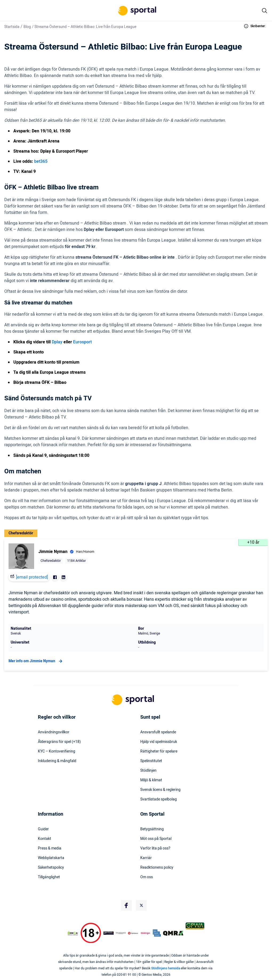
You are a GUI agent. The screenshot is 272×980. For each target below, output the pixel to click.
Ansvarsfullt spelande (158, 732)
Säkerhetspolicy (51, 868)
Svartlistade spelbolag (159, 799)
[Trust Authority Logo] (109, 933)
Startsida (12, 27)
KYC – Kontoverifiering (57, 751)
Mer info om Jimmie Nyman (36, 661)
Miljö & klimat (151, 780)
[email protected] (32, 577)
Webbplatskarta (51, 858)
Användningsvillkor (54, 732)
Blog (27, 27)
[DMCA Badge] (73, 933)
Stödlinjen (148, 771)
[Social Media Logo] (126, 905)
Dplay (57, 342)
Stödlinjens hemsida (166, 968)
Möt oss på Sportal (156, 839)
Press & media (50, 848)
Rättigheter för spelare (159, 751)
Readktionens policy (157, 868)
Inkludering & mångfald (57, 761)
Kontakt (45, 839)
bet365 (41, 161)
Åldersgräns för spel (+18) (59, 742)
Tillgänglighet (49, 877)
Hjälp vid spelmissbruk (159, 742)
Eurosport (82, 342)
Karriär (146, 858)
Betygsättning (152, 829)
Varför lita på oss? (155, 848)
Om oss (147, 877)
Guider (43, 829)
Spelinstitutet (151, 761)
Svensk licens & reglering (160, 790)
